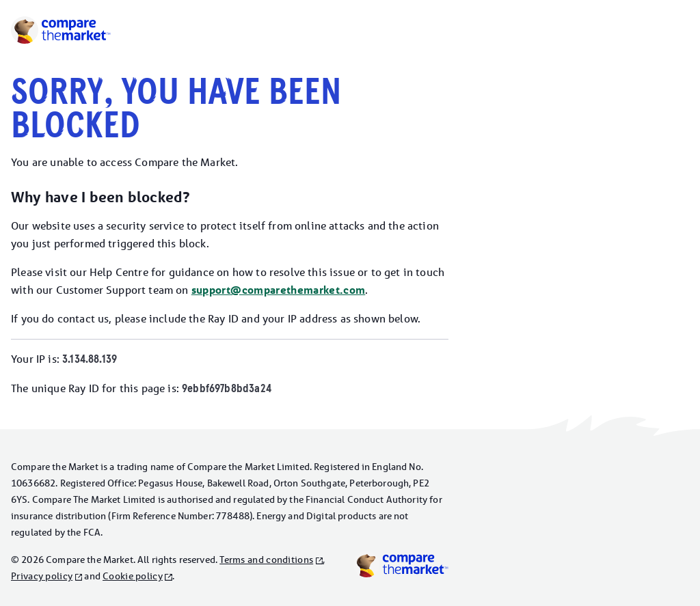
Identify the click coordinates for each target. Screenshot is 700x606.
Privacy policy (42, 576)
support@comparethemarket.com (279, 290)
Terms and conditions (266, 560)
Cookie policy (133, 576)
